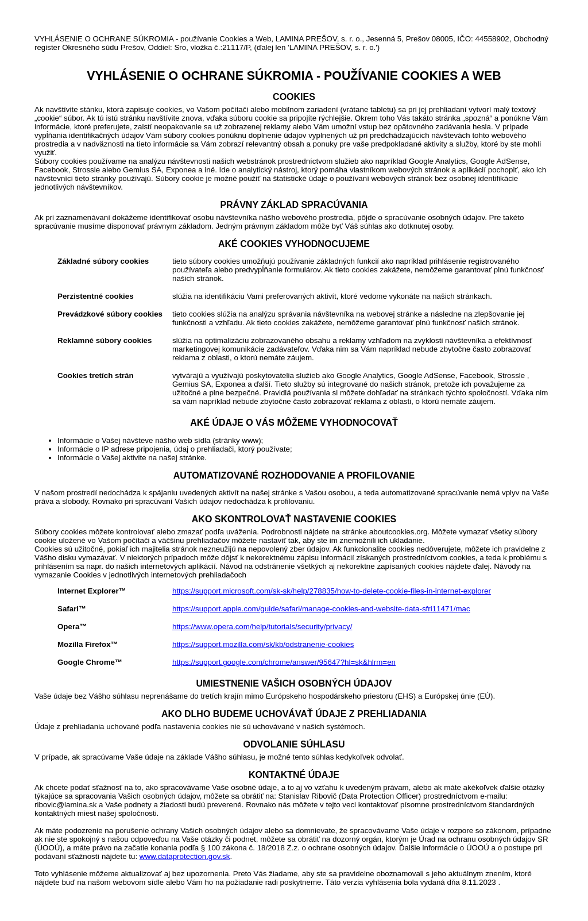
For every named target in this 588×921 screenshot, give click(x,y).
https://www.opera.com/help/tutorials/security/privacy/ (262, 627)
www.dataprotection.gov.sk (185, 856)
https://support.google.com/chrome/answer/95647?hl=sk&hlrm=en (284, 662)
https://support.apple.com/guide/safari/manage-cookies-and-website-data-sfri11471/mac (321, 609)
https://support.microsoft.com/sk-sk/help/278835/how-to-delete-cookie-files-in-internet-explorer (332, 591)
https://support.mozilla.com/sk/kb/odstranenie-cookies (263, 644)
